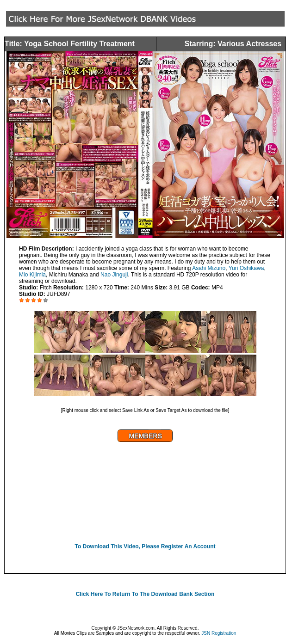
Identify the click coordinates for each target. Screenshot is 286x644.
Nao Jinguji (114, 275)
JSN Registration (219, 633)
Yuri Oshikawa (246, 268)
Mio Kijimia (32, 275)
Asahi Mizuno (209, 268)
